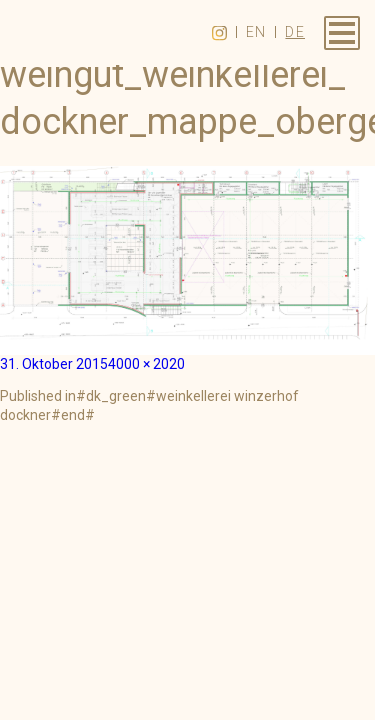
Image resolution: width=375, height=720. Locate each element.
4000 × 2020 (146, 364)
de (295, 32)
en (256, 32)
